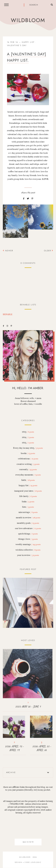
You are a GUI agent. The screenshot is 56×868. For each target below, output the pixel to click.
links (28, 502)
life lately (28, 496)
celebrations (28, 459)
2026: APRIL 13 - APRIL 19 (14, 748)
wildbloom (28, 20)
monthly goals (28, 523)
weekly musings (28, 544)
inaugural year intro (28, 491)
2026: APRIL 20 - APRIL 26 (42, 748)
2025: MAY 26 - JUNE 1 (28, 707)
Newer (8, 251)
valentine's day (17, 45)
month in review (28, 518)
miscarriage (28, 512)
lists (28, 507)
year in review (28, 555)
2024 (28, 437)
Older (49, 251)
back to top (28, 842)
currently (28, 470)
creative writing (28, 464)
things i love (28, 539)
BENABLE (8, 315)
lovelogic (36, 862)
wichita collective (28, 550)
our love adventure (28, 528)
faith (28, 480)
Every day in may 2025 (28, 448)
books (28, 453)
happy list (28, 42)
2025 (28, 443)
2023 (28, 432)
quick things (28, 534)
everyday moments (28, 475)
